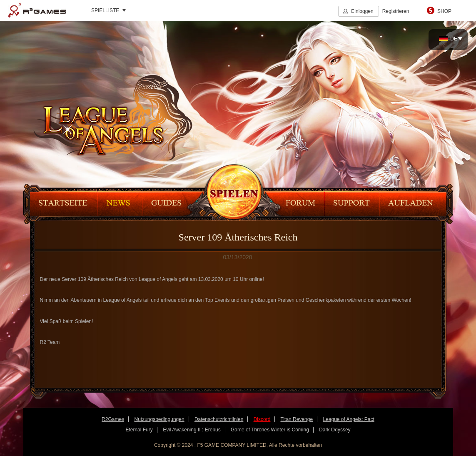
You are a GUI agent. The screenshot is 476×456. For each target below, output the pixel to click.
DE (448, 39)
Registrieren (396, 11)
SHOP (444, 11)
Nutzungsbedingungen (159, 419)
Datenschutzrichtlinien (219, 419)
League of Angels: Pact (348, 419)
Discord (262, 419)
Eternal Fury (139, 430)
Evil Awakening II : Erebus (192, 430)
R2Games (37, 10)
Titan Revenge (297, 419)
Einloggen (362, 11)
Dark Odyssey (335, 430)
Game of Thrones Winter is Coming (270, 430)
